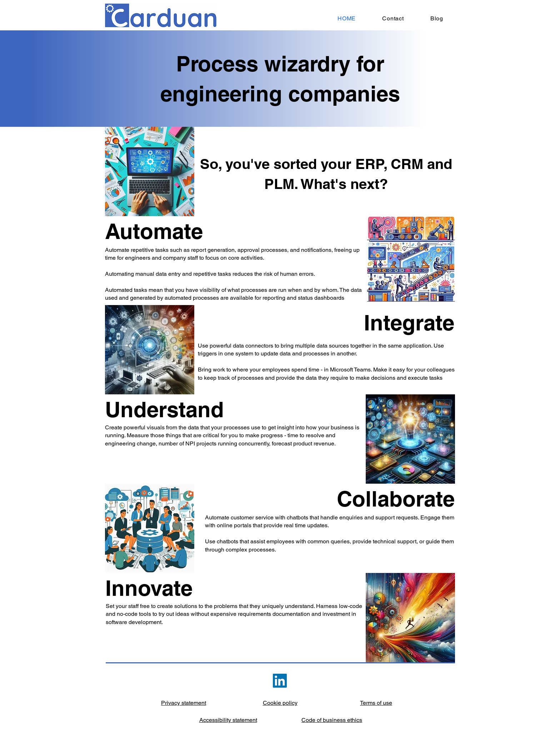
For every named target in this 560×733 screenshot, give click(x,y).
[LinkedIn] (280, 681)
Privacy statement (184, 703)
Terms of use (376, 703)
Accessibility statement (228, 720)
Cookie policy (280, 703)
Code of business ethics (332, 720)
